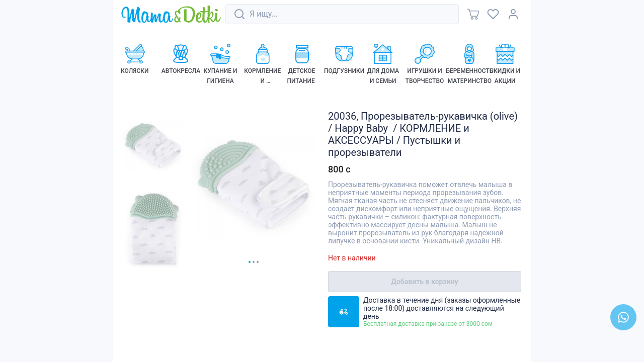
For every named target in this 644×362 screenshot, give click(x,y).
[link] (171, 15)
